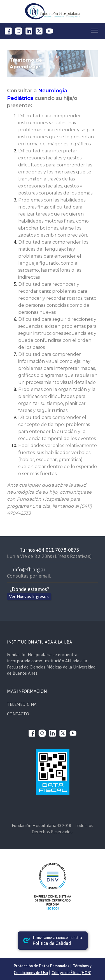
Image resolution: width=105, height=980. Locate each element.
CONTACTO (18, 714)
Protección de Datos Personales (41, 966)
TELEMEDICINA (22, 704)
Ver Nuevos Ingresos (29, 597)
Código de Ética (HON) (71, 973)
